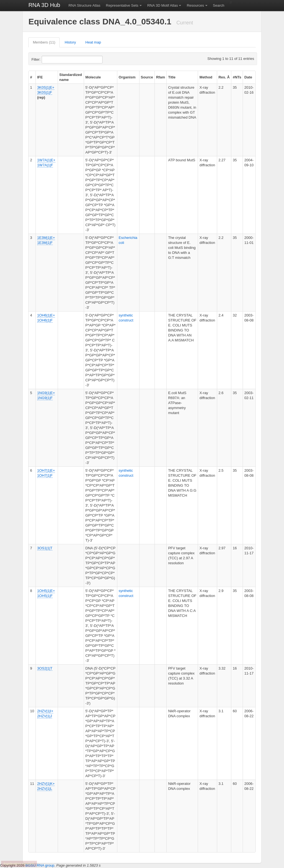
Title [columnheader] (172, 77)
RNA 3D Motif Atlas (163, 5)
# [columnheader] (31, 77)
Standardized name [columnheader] (71, 77)
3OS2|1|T (45, 668)
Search (219, 5)
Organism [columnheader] (127, 77)
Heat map (93, 42)
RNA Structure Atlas (84, 5)
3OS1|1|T (45, 548)
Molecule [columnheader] (93, 77)
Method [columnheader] (206, 77)
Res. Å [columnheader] (224, 77)
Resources (195, 5)
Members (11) (44, 42)
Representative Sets (122, 5)
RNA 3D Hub (44, 5)
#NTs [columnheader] (237, 77)
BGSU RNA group (40, 865)
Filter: (49, 60)
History (70, 42)
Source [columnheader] (147, 77)
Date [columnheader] (248, 77)
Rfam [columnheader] (161, 77)
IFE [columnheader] (40, 77)
